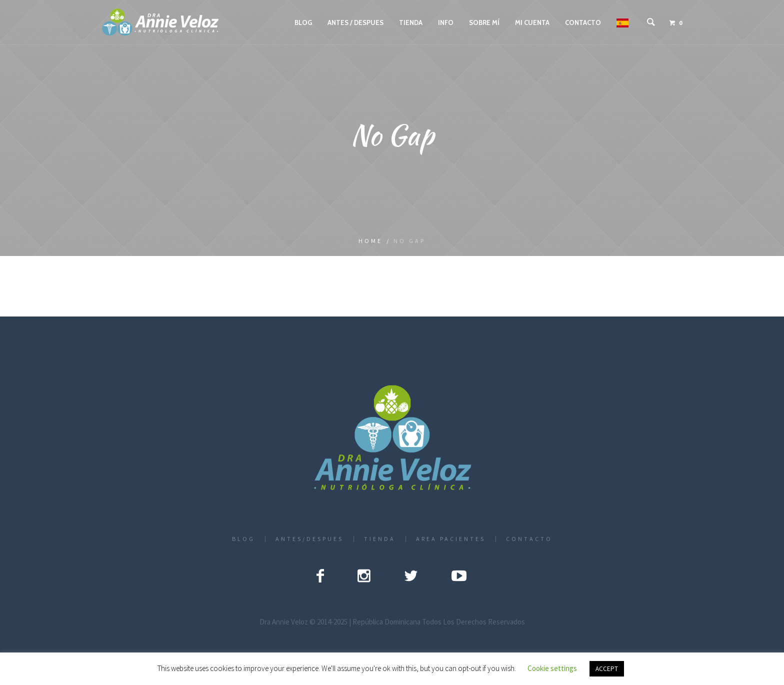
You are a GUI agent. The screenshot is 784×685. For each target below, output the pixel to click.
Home (370, 241)
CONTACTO (529, 539)
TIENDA (380, 539)
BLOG (243, 539)
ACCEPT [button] (607, 669)
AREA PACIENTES (451, 539)
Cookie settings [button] (552, 668)
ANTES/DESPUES (309, 539)
